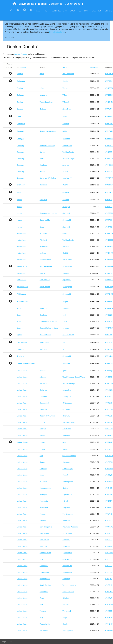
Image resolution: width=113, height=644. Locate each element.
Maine (42, 475)
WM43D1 (109, 416)
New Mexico (44, 540)
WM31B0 (108, 533)
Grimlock (66, 598)
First (46, 11)
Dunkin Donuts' (21, 54)
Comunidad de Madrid (48, 321)
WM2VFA (109, 422)
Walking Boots (68, 152)
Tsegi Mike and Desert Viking (74, 377)
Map (86, 11)
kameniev (66, 540)
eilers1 (65, 234)
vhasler (65, 449)
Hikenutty (66, 416)
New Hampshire (46, 527)
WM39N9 (109, 585)
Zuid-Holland (45, 280)
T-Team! (66, 102)
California (43, 390)
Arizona (43, 377)
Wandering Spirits (69, 585)
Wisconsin (44, 630)
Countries (75, 11)
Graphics (97, 11)
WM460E (108, 611)
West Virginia (45, 624)
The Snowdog (68, 514)
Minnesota (44, 501)
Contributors (59, 11)
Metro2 (65, 475)
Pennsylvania (45, 572)
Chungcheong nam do (48, 213)
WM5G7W (109, 409)
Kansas (43, 462)
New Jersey (44, 533)
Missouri (43, 514)
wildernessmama (69, 456)
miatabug (66, 579)
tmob (64, 315)
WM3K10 (108, 488)
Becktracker (67, 259)
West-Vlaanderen (46, 102)
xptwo (65, 371)
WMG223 (109, 315)
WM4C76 (109, 403)
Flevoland (43, 234)
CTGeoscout (67, 403)
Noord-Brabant (45, 259)
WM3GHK (109, 592)
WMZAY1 (109, 514)
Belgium (20, 88)
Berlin (42, 159)
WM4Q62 (109, 579)
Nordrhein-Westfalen (48, 178)
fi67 (64, 349)
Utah (41, 605)
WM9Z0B (109, 540)
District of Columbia (47, 416)
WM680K (108, 617)
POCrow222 (67, 533)
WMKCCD (109, 146)
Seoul (42, 227)
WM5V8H (109, 449)
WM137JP (109, 259)
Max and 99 (67, 566)
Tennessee (44, 592)
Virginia (43, 617)
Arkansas (43, 384)
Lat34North (67, 429)
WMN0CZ (109, 165)
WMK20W (109, 384)
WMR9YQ (109, 178)
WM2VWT (109, 429)
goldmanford (67, 553)
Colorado (43, 396)
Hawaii (42, 435)
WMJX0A (109, 321)
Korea (19, 207)
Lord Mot (66, 605)
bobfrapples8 (68, 630)
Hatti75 (65, 253)
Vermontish (67, 611)
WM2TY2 (109, 546)
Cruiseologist (68, 469)
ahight (65, 617)
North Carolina (45, 553)
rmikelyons (67, 396)
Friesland (43, 240)
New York (43, 546)
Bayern (42, 152)
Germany (20, 146)
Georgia (43, 429)
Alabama (43, 371)
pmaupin (66, 328)
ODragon (66, 409)
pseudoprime (68, 482)
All (38, 11)
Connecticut (44, 403)
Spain (19, 309)
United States (22, 371)
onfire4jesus (67, 559)
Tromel (65, 88)
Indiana (43, 449)
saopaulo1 (67, 390)
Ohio (41, 559)
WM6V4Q (109, 520)
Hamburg (43, 165)
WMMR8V (109, 390)
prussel (65, 171)
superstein (67, 280)
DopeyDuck (67, 520)
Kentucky (43, 469)
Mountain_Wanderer (70, 527)
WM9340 (108, 377)
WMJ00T (108, 171)
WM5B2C (109, 396)
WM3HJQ (109, 572)
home (14, 4)
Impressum (7, 642)
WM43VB (109, 598)
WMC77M (109, 213)
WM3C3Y (109, 559)
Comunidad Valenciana (49, 328)
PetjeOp (66, 246)
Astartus (66, 165)
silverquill (66, 207)
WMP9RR (109, 462)
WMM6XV (109, 159)
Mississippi (44, 507)
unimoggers (67, 572)
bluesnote (66, 462)
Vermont (43, 611)
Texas (42, 598)
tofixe (65, 321)
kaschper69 (67, 178)
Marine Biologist (69, 159)
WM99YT (109, 475)
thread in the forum (57, 32)
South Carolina (45, 585)
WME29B (109, 566)
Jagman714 (67, 494)
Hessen (43, 171)
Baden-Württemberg (48, 146)
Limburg (43, 253)
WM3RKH (109, 469)
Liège (42, 88)
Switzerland (21, 349)
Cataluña (43, 315)
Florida (42, 422)
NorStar (65, 488)
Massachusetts (45, 488)
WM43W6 (109, 482)
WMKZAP (109, 624)
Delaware (43, 409)
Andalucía (44, 309)
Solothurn (43, 349)
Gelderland (44, 246)
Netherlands (22, 234)
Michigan (43, 494)
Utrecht (42, 273)
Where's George (69, 384)
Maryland (43, 482)
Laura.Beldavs (68, 592)
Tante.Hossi (67, 146)
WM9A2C (109, 227)
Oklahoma (44, 566)
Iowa (41, 456)
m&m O (65, 501)
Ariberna (66, 309)
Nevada (43, 520)
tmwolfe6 (66, 546)
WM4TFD (109, 207)
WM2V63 (108, 494)
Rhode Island (45, 579)
